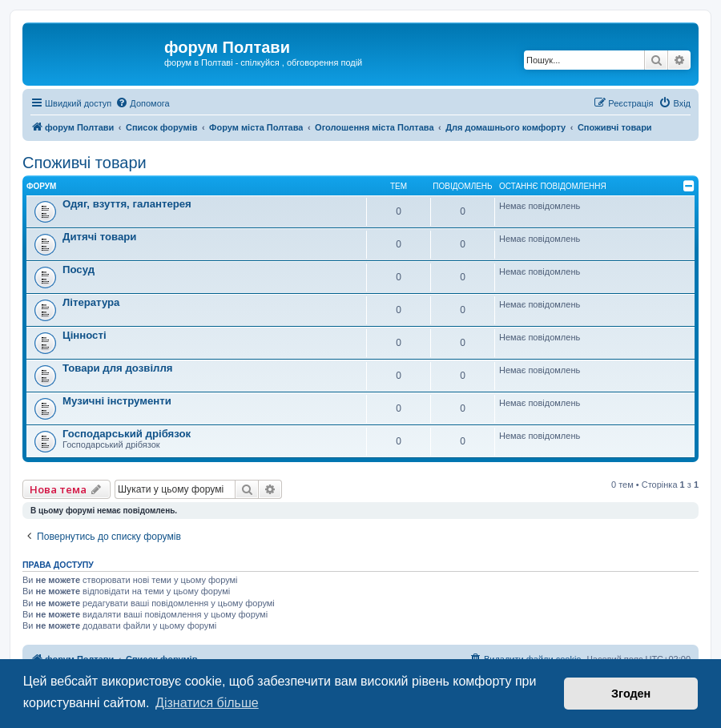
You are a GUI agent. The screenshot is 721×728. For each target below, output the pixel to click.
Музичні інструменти (117, 401)
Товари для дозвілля (118, 368)
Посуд (79, 269)
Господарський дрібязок (127, 434)
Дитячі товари (99, 237)
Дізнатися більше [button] (207, 703)
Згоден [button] (631, 694)
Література (91, 302)
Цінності (85, 335)
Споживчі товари (85, 163)
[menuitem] (142, 103)
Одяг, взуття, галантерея (127, 204)
